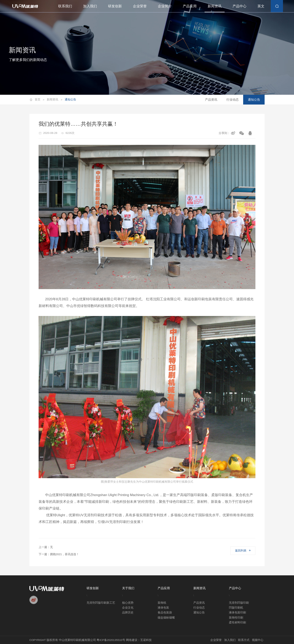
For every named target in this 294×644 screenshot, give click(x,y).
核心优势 (128, 603)
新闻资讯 (215, 6)
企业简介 (165, 6)
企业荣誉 (140, 6)
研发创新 (115, 6)
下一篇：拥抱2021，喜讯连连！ (59, 554)
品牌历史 (128, 613)
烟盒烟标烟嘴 (166, 618)
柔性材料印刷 (237, 623)
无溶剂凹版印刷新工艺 (101, 603)
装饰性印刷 (236, 618)
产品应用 (190, 6)
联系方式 (244, 640)
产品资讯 (211, 100)
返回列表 (243, 551)
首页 (40, 100)
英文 (261, 6)
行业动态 (233, 100)
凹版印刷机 (236, 608)
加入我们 (90, 6)
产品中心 (239, 6)
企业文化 (128, 608)
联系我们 (65, 6)
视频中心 (258, 640)
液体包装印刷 (237, 613)
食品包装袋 (165, 613)
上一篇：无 (46, 547)
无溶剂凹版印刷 (239, 603)
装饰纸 (162, 603)
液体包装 (163, 608)
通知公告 (70, 100)
